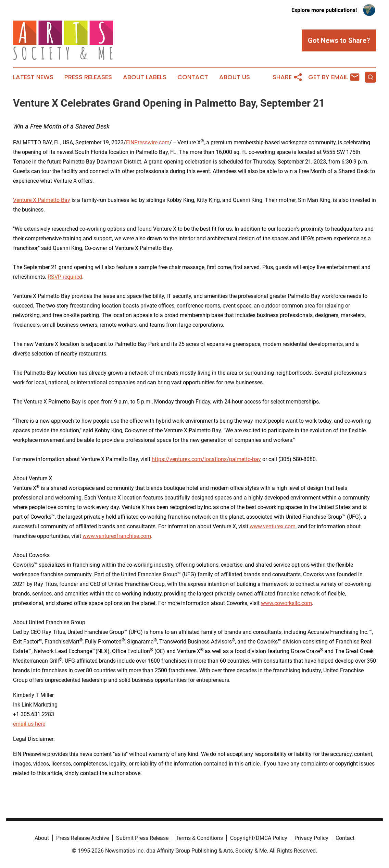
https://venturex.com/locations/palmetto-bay (206, 459)
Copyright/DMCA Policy (259, 838)
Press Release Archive (83, 838)
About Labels (145, 77)
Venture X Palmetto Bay (42, 200)
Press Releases (88, 77)
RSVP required (65, 277)
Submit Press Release (142, 838)
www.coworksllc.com (286, 603)
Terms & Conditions (199, 838)
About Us (235, 77)
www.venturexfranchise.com (117, 536)
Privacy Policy (311, 838)
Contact (193, 77)
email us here (29, 724)
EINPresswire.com (148, 142)
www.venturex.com (273, 526)
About (42, 838)
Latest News (33, 77)
